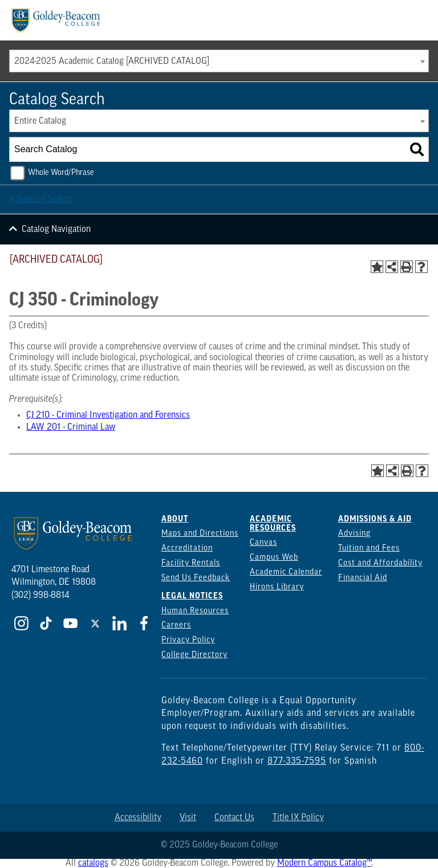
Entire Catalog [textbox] (40, 121)
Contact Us (234, 818)
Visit (188, 818)
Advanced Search (40, 199)
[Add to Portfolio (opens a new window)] (377, 267)
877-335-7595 (297, 761)
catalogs (93, 863)
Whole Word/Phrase (61, 173)
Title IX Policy (298, 818)
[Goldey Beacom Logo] (56, 20)
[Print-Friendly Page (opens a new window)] (407, 267)
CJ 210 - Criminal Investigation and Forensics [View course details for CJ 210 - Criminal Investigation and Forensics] (108, 415)
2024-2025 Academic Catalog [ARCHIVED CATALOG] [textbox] (112, 62)
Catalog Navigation (56, 230)
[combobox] (219, 61)
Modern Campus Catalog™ (324, 863)
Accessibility (138, 818)
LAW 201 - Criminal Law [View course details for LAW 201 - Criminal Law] (71, 427)
